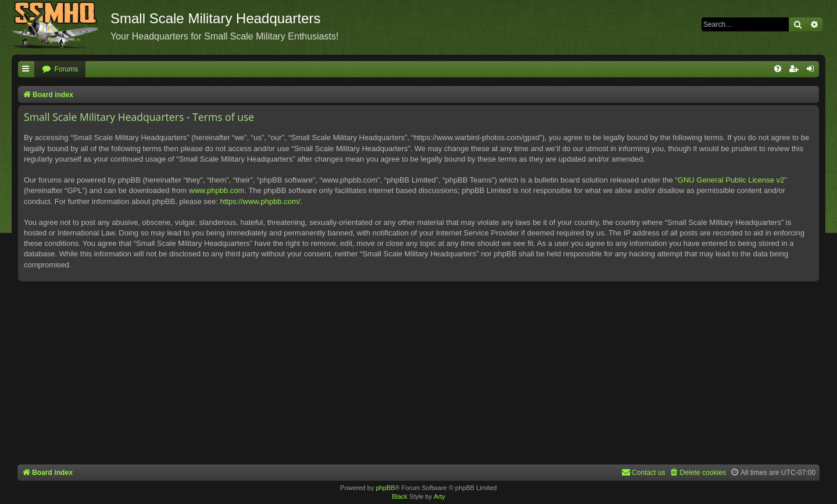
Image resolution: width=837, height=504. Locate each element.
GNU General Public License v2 (731, 180)
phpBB (385, 488)
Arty (439, 496)
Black (400, 496)
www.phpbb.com (217, 190)
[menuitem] (60, 69)
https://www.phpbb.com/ (260, 201)
